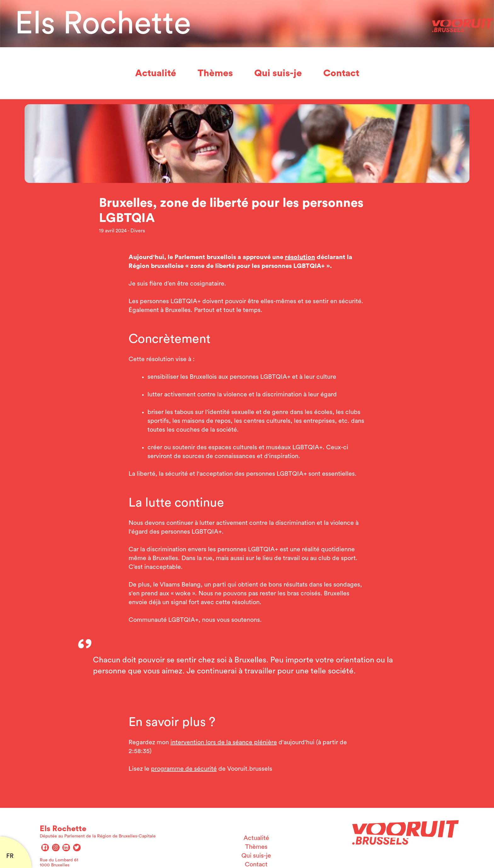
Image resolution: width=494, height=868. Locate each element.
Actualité (156, 73)
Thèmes (215, 73)
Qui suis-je (278, 73)
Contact (341, 73)
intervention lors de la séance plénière (224, 742)
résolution (300, 257)
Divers (138, 231)
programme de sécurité (184, 769)
